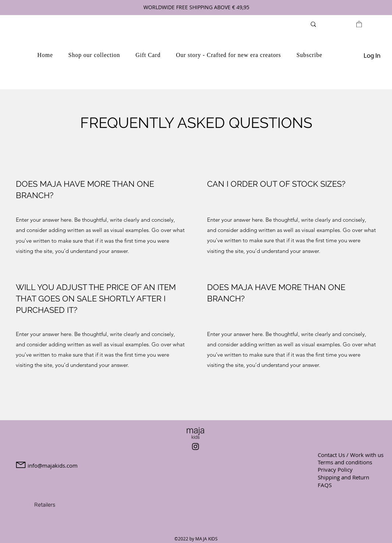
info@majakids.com (53, 465)
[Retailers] (44, 505)
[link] (359, 24)
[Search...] (333, 24)
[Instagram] (195, 446)
